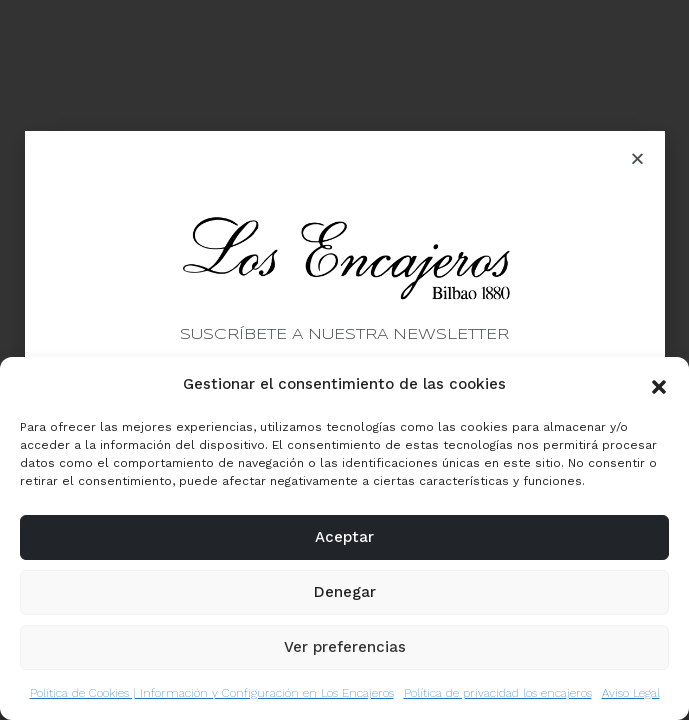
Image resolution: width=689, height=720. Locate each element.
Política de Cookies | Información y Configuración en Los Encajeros (212, 693)
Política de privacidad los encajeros (498, 693)
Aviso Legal (631, 693)
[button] (659, 385)
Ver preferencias (345, 647)
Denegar (345, 592)
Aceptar (344, 537)
